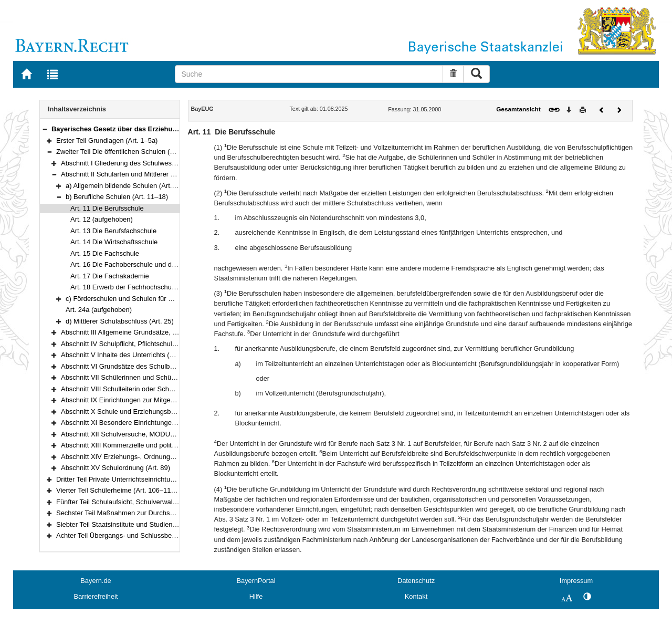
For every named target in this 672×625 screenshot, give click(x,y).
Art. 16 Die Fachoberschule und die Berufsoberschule (151, 264)
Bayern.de (96, 581)
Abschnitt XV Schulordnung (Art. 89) (115, 468)
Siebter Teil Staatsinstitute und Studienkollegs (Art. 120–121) (148, 524)
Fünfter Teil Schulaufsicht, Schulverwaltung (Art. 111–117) (144, 502)
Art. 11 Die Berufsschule (107, 208)
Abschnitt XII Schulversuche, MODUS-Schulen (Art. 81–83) (150, 434)
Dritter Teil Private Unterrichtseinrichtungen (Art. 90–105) (141, 479)
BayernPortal (256, 581)
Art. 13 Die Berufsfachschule (113, 231)
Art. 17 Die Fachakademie (110, 276)
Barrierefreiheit (96, 596)
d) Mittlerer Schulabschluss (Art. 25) (120, 321)
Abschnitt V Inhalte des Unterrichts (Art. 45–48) (132, 355)
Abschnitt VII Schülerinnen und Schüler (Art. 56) (133, 377)
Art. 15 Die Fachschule (105, 253)
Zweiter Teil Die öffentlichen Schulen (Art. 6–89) (128, 152)
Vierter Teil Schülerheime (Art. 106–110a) (118, 490)
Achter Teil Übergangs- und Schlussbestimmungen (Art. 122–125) (155, 535)
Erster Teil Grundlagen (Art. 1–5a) (107, 140)
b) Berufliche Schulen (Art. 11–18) (117, 197)
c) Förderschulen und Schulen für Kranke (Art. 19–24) (146, 299)
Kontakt (416, 596)
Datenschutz (416, 581)
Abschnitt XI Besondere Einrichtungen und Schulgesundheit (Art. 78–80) (170, 423)
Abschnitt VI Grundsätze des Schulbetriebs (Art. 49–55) (144, 366)
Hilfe (256, 596)
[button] (45, 129)
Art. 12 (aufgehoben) (102, 219)
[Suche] (309, 74)
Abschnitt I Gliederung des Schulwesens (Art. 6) (133, 163)
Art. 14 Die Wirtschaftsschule (114, 242)
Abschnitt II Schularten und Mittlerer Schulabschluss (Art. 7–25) (156, 174)
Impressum (576, 581)
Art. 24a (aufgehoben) (99, 310)
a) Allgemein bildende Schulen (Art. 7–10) (128, 186)
